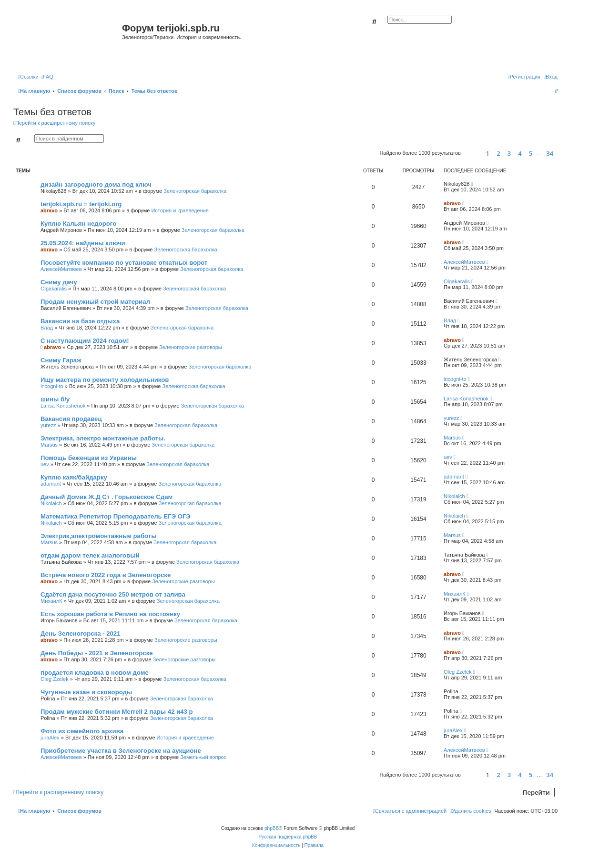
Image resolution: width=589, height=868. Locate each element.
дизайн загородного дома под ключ (96, 185)
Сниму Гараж (61, 360)
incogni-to (52, 386)
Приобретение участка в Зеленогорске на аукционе (121, 751)
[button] (472, 153)
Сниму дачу (59, 282)
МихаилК (51, 601)
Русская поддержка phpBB (288, 837)
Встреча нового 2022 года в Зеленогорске (106, 575)
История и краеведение (180, 210)
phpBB (272, 828)
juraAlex (50, 738)
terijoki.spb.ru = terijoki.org (81, 204)
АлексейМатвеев (61, 269)
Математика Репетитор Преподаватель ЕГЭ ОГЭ (116, 516)
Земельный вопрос (203, 757)
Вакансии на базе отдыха (80, 321)
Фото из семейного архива (82, 731)
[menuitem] (47, 77)
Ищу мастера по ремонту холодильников (105, 380)
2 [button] (498, 153)
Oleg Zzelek (55, 679)
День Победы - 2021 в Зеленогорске (97, 653)
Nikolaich (51, 503)
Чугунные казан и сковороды (86, 692)
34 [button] (550, 153)
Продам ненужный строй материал (95, 302)
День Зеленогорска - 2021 (81, 634)
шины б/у (55, 399)
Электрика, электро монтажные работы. (103, 438)
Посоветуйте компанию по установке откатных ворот (124, 263)
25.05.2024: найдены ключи (83, 243)
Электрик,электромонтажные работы (99, 536)
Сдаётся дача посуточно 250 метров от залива (113, 594)
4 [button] (520, 153)
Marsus (49, 445)
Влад (47, 328)
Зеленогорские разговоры (191, 347)
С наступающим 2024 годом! (85, 341)
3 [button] (509, 153)
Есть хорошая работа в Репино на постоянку (110, 614)
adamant (51, 484)
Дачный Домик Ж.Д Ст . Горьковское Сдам (107, 497)
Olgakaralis (54, 289)
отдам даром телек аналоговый (90, 555)
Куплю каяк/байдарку (74, 477)
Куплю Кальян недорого (78, 224)
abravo (49, 210)
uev (45, 464)
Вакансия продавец (71, 419)
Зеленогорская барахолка (195, 191)
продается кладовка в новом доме (95, 673)
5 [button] (531, 153)
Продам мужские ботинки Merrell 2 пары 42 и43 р (117, 712)
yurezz (48, 425)
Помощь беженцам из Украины (89, 458)
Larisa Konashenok (63, 406)
